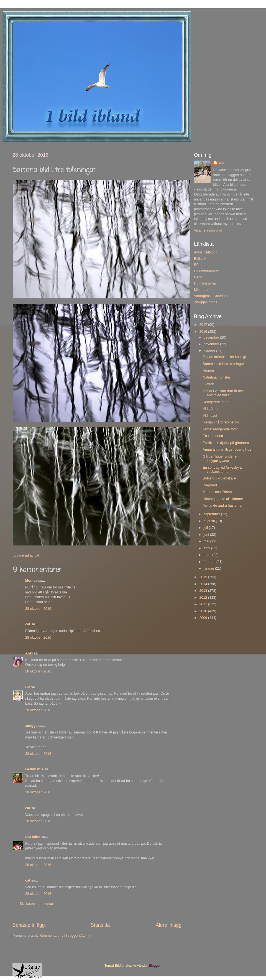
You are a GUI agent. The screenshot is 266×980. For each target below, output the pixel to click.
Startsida (100, 925)
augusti (210, 521)
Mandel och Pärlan (217, 492)
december (212, 337)
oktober (210, 351)
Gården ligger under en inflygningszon (221, 459)
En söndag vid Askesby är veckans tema (223, 470)
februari (210, 562)
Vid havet (210, 416)
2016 (204, 332)
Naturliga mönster (216, 377)
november (212, 344)
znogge (31, 726)
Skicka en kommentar (36, 904)
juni (207, 535)
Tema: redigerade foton (221, 429)
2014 (204, 584)
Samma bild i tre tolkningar (223, 364)
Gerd (198, 277)
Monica (31, 581)
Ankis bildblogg (206, 252)
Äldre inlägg (169, 925)
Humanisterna (205, 283)
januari (209, 568)
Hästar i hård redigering (221, 422)
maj (207, 541)
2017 (204, 325)
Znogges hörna (206, 302)
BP (28, 687)
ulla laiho (33, 837)
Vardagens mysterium (211, 296)
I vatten (208, 384)
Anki (29, 653)
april (207, 548)
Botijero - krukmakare (219, 478)
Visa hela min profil (209, 230)
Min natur (201, 290)
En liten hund (213, 436)
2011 (204, 604)
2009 (204, 618)
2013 (204, 591)
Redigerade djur (215, 402)
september (212, 514)
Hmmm (208, 370)
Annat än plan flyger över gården (228, 450)
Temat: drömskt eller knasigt (224, 357)
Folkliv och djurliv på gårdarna (226, 443)
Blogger (155, 966)
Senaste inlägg (29, 925)
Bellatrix (200, 259)
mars (208, 555)
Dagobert (210, 485)
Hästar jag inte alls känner (223, 499)
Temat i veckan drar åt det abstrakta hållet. (223, 393)
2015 (204, 577)
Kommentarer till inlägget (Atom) (65, 936)
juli (206, 528)
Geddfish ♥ (34, 769)
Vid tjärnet (210, 409)
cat (28, 624)
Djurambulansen (207, 271)
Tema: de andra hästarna (222, 506)
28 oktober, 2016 (38, 609)
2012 (204, 598)
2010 (204, 611)
